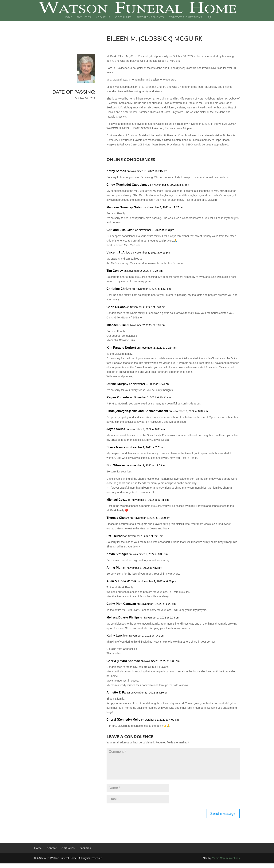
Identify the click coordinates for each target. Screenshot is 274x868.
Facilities (84, 17)
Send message (223, 814)
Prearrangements (150, 17)
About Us (103, 17)
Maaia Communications (226, 858)
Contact (52, 848)
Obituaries (123, 17)
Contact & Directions (185, 17)
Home (68, 17)
